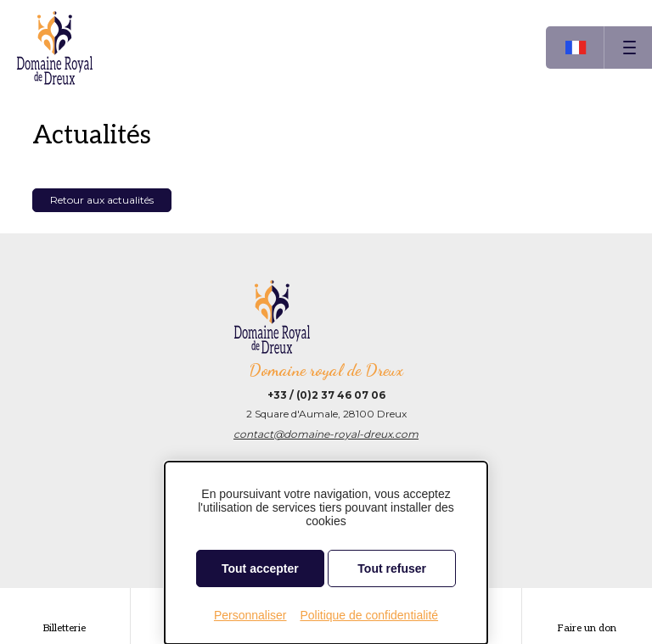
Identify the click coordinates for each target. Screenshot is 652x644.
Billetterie (65, 628)
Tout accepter (260, 568)
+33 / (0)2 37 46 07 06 (326, 395)
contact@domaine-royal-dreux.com (326, 434)
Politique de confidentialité (369, 615)
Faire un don (587, 628)
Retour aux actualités (102, 200)
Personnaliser (250, 615)
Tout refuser (392, 568)
